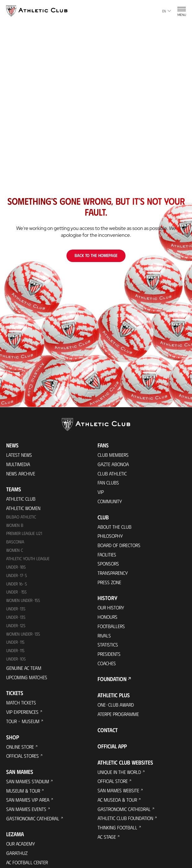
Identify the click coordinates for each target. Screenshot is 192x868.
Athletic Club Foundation (126, 820)
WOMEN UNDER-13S (24, 635)
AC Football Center (27, 865)
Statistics (108, 646)
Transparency (113, 574)
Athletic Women (23, 508)
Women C (15, 551)
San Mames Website (118, 792)
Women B (15, 526)
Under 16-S (17, 585)
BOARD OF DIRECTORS (120, 546)
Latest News (19, 455)
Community (110, 501)
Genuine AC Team (24, 669)
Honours (108, 618)
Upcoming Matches (27, 678)
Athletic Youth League (28, 559)
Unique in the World (120, 774)
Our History (112, 609)
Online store (21, 748)
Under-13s (16, 610)
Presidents (109, 655)
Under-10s (16, 660)
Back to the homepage (96, 255)
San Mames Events (26, 811)
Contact (108, 732)
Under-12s (16, 627)
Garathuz (17, 855)
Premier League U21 (25, 534)
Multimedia (18, 464)
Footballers (112, 627)
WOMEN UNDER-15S (24, 601)
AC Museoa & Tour (118, 802)
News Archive (21, 473)
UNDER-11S (16, 644)
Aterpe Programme (119, 716)
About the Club (115, 527)
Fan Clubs (108, 483)
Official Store (113, 783)
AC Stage (107, 839)
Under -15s (17, 593)
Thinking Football (118, 830)
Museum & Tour (23, 792)
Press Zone (110, 583)
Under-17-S (17, 576)
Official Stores (23, 758)
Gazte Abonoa (114, 464)
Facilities (107, 555)
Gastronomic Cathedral (33, 820)
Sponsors (109, 564)
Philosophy (111, 536)
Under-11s (16, 652)
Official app (112, 748)
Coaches (107, 665)
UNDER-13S (16, 618)
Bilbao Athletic (21, 517)
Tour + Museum (23, 723)
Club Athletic (112, 473)
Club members (113, 455)
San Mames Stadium (28, 783)
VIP (101, 492)
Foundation (112, 681)
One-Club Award (116, 706)
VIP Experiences (23, 713)
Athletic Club (21, 499)
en (167, 11)
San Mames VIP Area (28, 802)
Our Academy (21, 846)
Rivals (104, 637)
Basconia (15, 543)
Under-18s (16, 568)
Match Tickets (21, 704)
